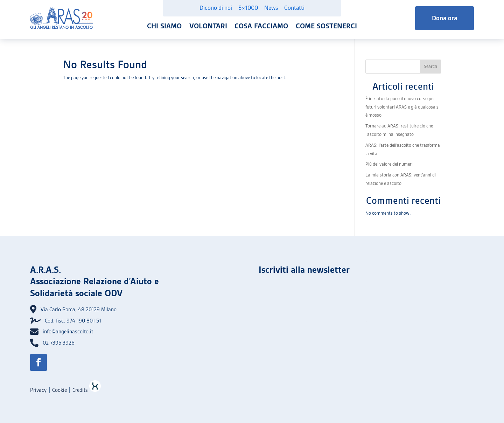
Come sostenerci (326, 26)
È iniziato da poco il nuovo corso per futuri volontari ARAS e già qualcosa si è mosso (402, 107)
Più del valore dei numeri (389, 164)
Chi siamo (164, 26)
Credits (87, 390)
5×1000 (248, 8)
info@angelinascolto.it (68, 332)
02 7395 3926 (59, 343)
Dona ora (444, 18)
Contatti (294, 8)
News (271, 8)
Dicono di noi (216, 8)
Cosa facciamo (261, 26)
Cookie (59, 390)
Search (430, 66)
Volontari (208, 26)
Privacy (38, 390)
